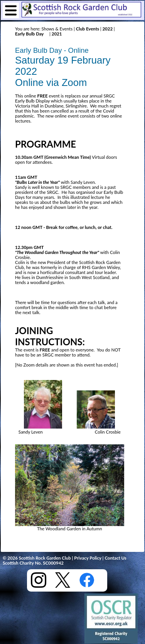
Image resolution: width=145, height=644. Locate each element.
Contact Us (115, 558)
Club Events (88, 29)
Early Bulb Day (29, 34)
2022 (108, 29)
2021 (56, 34)
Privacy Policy (88, 558)
